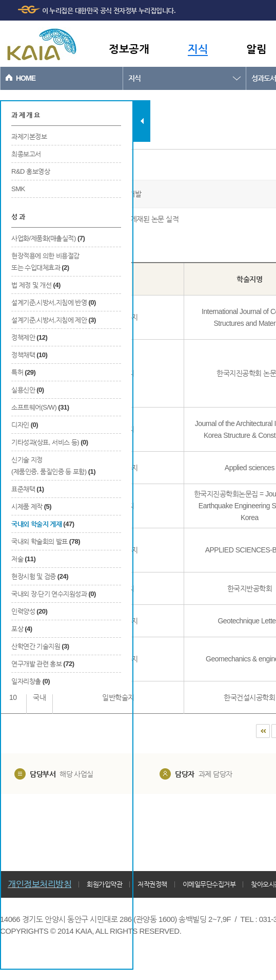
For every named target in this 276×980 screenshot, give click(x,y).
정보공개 (129, 49)
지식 (198, 49)
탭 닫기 (142, 121)
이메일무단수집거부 (209, 884)
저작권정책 (152, 884)
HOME (26, 78)
